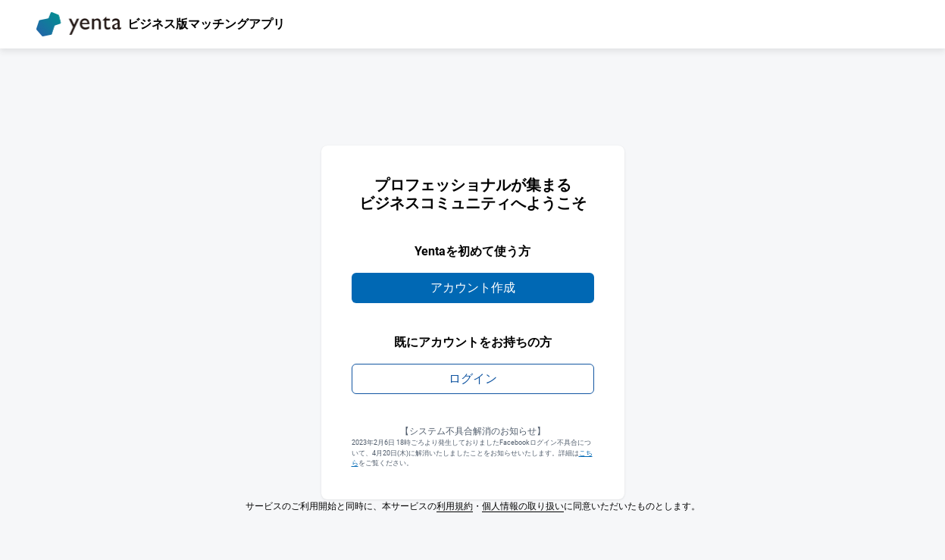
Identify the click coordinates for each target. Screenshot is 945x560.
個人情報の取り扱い (523, 506)
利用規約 (455, 506)
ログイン (473, 379)
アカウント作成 (473, 288)
